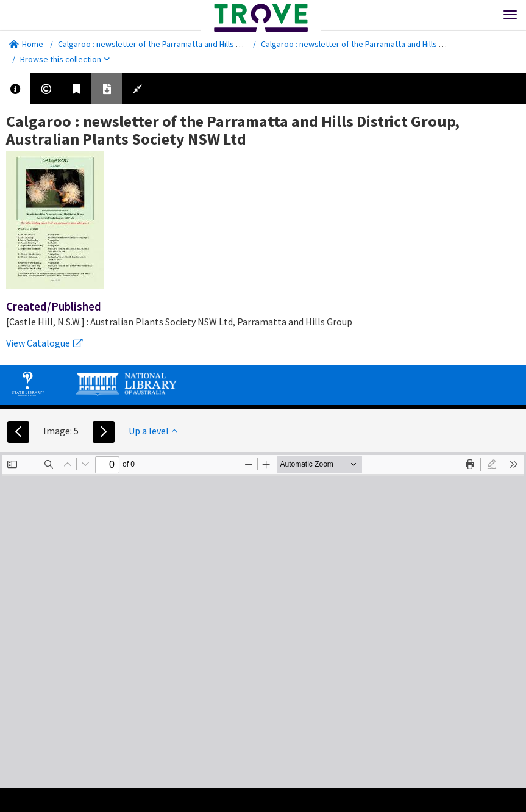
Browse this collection (65, 59)
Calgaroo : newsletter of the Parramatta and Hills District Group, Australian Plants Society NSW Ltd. (236, 44)
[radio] (492, 464)
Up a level (153, 431)
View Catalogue (44, 343)
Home (26, 44)
